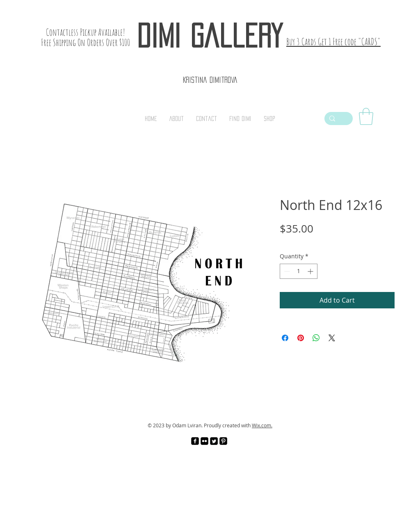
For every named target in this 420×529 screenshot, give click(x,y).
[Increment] (311, 271)
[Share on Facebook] (285, 338)
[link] (366, 116)
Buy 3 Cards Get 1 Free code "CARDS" (333, 42)
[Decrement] (286, 271)
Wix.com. (262, 425)
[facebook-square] (195, 441)
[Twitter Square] (214, 441)
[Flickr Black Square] (204, 441)
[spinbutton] (299, 271)
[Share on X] (332, 338)
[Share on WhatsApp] (316, 338)
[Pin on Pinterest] (301, 338)
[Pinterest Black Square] (223, 441)
